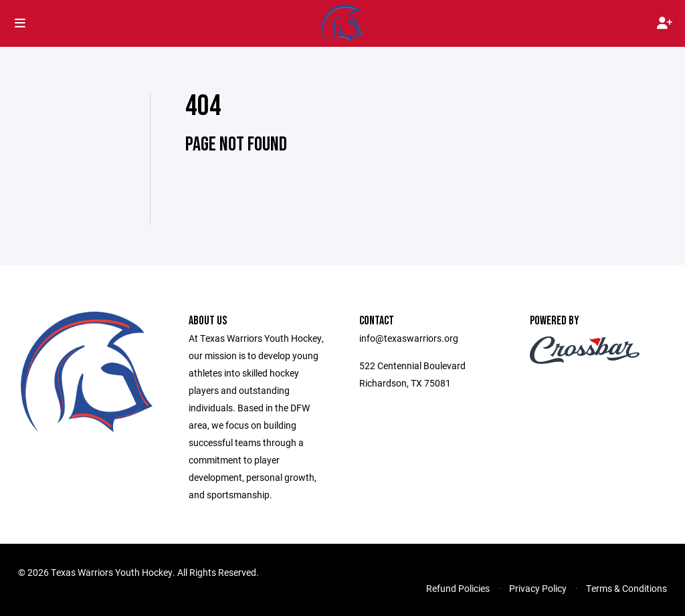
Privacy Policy (538, 588)
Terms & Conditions (626, 588)
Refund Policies (458, 588)
